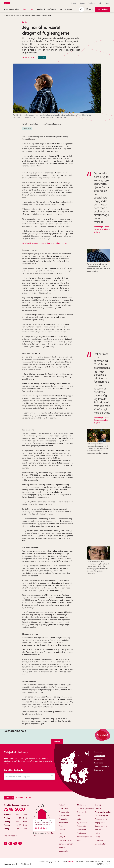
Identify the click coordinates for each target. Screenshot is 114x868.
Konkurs (62, 830)
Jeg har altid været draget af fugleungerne (37, 15)
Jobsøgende (82, 812)
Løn (60, 833)
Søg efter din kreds (13, 770)
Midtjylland (99, 759)
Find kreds (92, 3)
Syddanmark (99, 770)
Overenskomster (65, 840)
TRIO (79, 840)
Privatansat (81, 830)
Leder (79, 815)
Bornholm (98, 752)
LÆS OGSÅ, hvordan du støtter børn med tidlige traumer (45, 243)
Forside (6, 15)
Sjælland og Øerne (102, 766)
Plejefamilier (82, 826)
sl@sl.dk (71, 862)
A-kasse (74, 3)
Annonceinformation (103, 812)
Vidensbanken (101, 844)
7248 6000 (14, 809)
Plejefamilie (27, 128)
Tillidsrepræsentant (84, 837)
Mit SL (90, 9)
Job (100, 3)
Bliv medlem (103, 9)
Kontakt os (99, 830)
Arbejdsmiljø (64, 812)
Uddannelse (64, 851)
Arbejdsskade (64, 815)
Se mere (57, 742)
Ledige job (99, 833)
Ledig (79, 819)
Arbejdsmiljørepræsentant (87, 808)
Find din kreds (11, 836)
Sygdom (62, 847)
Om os (82, 3)
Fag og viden (28, 9)
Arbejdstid (63, 819)
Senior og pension (66, 844)
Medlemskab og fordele (46, 9)
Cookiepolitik (26, 864)
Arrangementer (66, 9)
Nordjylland (99, 763)
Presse (107, 3)
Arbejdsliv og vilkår (11, 9)
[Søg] (81, 9)
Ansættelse (63, 808)
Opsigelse (63, 837)
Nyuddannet (82, 823)
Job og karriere (101, 826)
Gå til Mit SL (41, 828)
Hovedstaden (100, 756)
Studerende (82, 833)
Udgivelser (99, 840)
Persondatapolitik (10, 864)
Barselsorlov (64, 823)
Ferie (61, 826)
